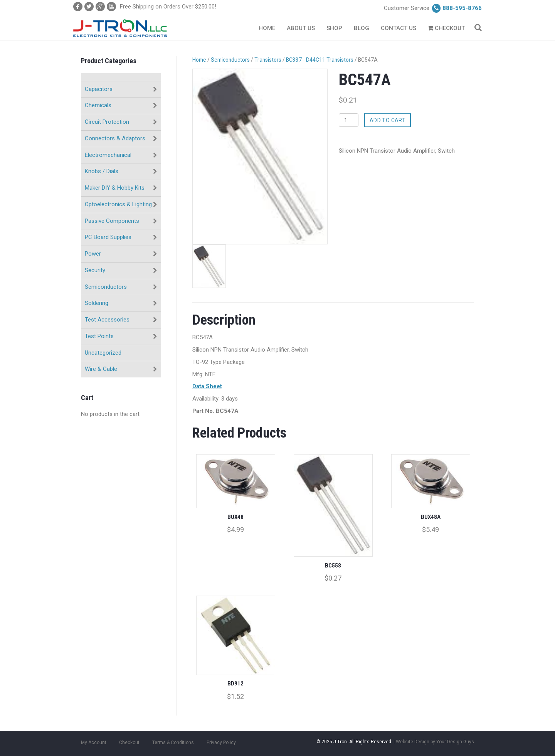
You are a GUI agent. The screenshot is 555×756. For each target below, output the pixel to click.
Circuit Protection (107, 122)
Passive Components (112, 221)
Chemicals (98, 105)
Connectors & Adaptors (115, 138)
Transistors (268, 60)
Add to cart (388, 120)
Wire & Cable (101, 369)
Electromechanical (108, 155)
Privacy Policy (221, 743)
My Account (94, 743)
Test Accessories (107, 320)
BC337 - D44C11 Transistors (320, 60)
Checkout (446, 28)
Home (267, 28)
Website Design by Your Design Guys (435, 742)
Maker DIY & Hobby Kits (115, 188)
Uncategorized (103, 353)
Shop (334, 28)
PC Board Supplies (108, 237)
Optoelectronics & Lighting (118, 204)
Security (95, 270)
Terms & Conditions (173, 743)
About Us (301, 28)
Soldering (97, 303)
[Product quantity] (349, 120)
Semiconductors (106, 287)
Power (93, 254)
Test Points (99, 336)
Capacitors (99, 89)
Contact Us (399, 28)
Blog (362, 28)
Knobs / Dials (102, 171)
